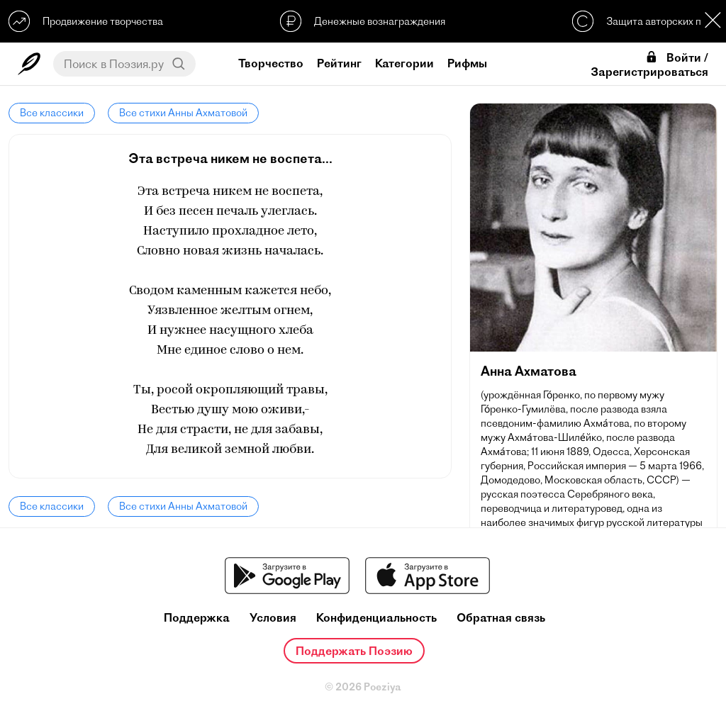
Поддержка (197, 618)
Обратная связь (501, 618)
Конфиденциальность (376, 618)
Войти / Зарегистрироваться (649, 65)
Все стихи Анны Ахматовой (183, 113)
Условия (273, 618)
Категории (404, 63)
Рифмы (467, 63)
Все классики (52, 113)
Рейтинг (339, 63)
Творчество (271, 63)
